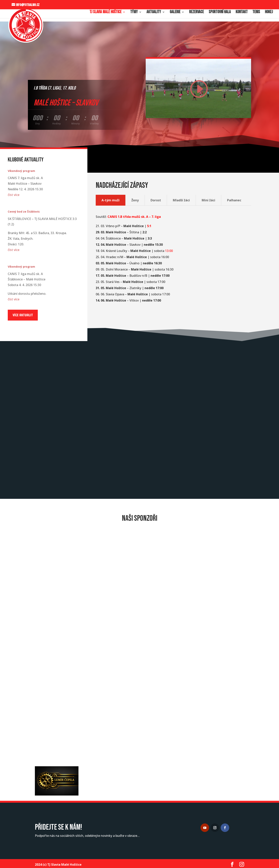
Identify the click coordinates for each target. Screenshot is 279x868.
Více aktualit (23, 315)
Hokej (269, 13)
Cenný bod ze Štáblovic (24, 212)
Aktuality (154, 13)
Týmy (134, 13)
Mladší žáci (181, 200)
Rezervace (196, 13)
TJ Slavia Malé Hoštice (105, 13)
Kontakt (242, 13)
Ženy (135, 200)
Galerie (175, 13)
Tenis (256, 13)
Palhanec (234, 200)
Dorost (156, 200)
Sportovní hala (220, 13)
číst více (14, 195)
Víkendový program (21, 171)
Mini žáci (208, 200)
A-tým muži (111, 200)
